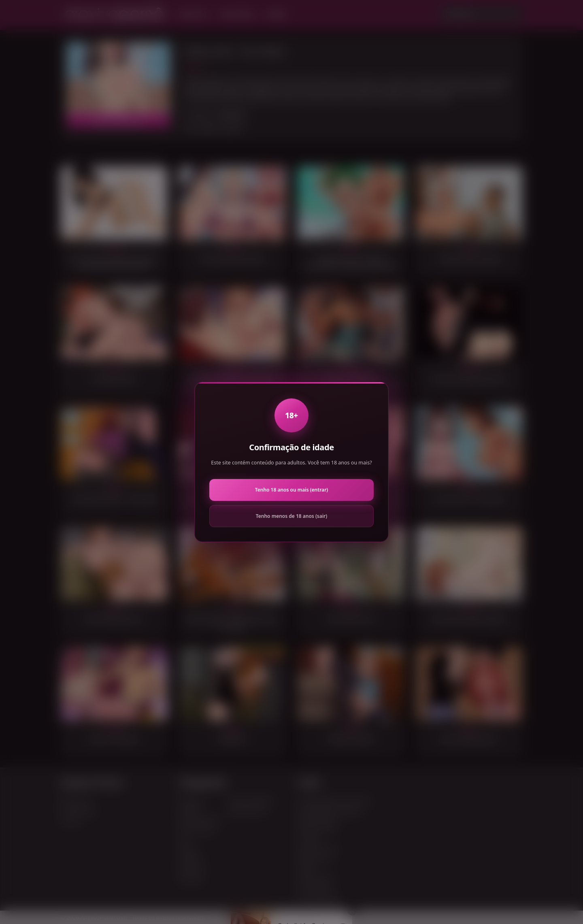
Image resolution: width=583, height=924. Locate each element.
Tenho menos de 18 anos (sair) (291, 516)
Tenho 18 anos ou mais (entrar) (291, 490)
